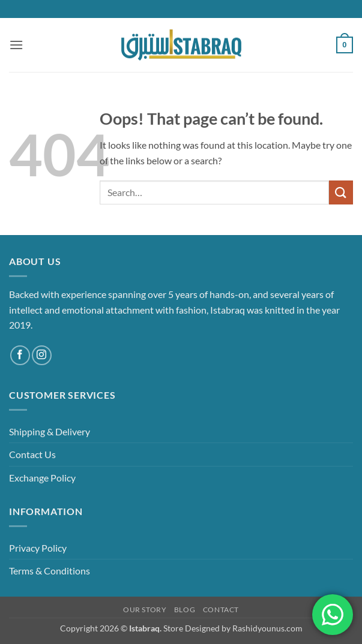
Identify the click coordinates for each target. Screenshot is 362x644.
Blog (185, 610)
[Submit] (341, 192)
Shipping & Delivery (50, 431)
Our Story (145, 610)
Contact (221, 610)
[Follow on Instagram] (42, 355)
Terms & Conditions (50, 571)
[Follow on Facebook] (20, 355)
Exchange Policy (42, 478)
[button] (16, 45)
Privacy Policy (38, 548)
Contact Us (32, 454)
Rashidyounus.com (267, 628)
